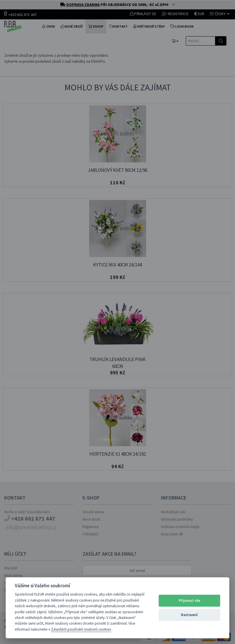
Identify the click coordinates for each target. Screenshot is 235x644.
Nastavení (189, 615)
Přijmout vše (189, 601)
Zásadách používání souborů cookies (81, 629)
